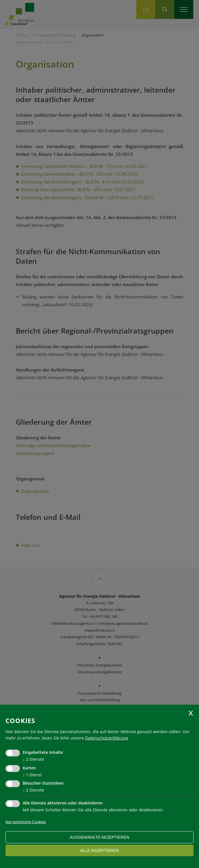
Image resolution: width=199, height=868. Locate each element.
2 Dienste (33, 759)
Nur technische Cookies (26, 822)
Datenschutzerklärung (107, 738)
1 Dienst (32, 775)
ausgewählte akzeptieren (100, 837)
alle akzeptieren (100, 850)
